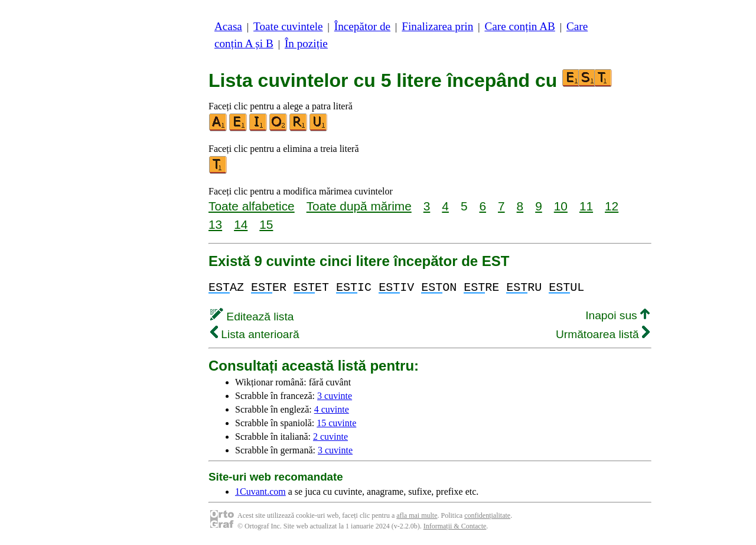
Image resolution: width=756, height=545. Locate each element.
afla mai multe (417, 515)
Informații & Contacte (455, 526)
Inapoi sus (617, 315)
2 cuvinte (330, 437)
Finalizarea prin (437, 26)
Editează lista (252, 317)
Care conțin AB (519, 26)
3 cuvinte (335, 396)
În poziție (306, 43)
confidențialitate (487, 515)
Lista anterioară (255, 334)
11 (586, 206)
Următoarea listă (603, 334)
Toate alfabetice (252, 206)
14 (241, 224)
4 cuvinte (332, 409)
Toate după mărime (359, 206)
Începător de (362, 26)
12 (612, 206)
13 (215, 224)
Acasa (228, 26)
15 (266, 224)
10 (561, 206)
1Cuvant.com (260, 492)
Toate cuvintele (288, 26)
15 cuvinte (336, 423)
